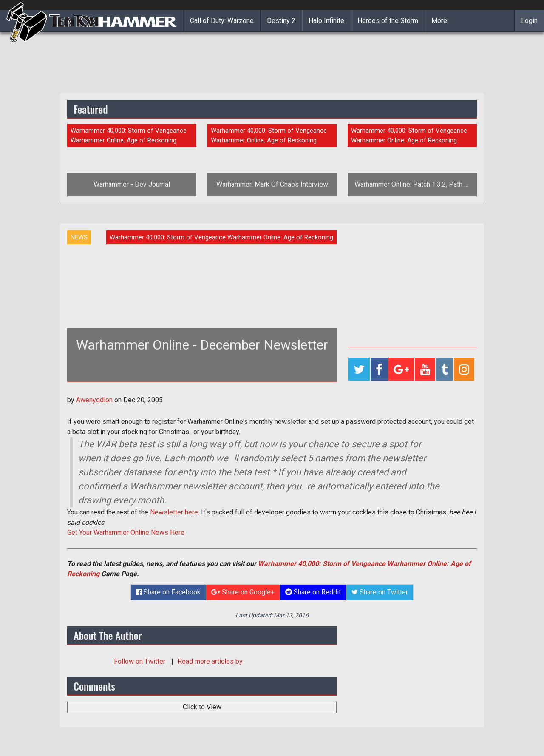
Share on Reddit (313, 592)
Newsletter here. (175, 512)
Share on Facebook (168, 592)
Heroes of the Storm (388, 21)
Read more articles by (210, 661)
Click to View (202, 707)
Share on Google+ (243, 592)
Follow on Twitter (140, 661)
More (439, 21)
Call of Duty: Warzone (222, 21)
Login (529, 21)
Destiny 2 (281, 21)
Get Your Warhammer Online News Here (126, 533)
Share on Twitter (380, 592)
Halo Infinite (326, 21)
